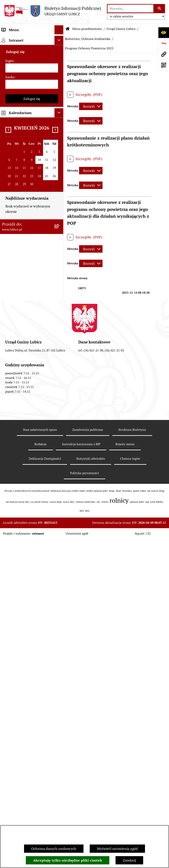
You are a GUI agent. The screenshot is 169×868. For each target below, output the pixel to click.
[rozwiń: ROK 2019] (60, 343)
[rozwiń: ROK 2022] (60, 308)
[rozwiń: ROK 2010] (60, 482)
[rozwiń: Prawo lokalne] (60, 102)
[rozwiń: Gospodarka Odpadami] (60, 154)
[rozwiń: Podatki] (60, 636)
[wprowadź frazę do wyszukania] (130, 9)
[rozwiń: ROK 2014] (60, 401)
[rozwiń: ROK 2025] (60, 273)
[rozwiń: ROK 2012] (60, 459)
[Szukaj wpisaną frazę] (159, 9)
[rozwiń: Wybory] (60, 91)
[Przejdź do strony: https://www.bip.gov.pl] (164, 43)
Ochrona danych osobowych (54, 849)
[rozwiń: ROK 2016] (60, 378)
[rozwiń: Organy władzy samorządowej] (60, 62)
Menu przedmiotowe (87, 29)
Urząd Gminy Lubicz (121, 29)
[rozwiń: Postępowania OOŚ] (60, 551)
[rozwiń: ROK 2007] (60, 517)
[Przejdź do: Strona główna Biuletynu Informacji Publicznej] (68, 29)
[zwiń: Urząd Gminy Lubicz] (60, 114)
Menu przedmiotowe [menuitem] (18, 39)
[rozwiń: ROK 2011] (60, 470)
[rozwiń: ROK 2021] (60, 320)
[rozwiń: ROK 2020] (60, 331)
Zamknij (129, 860)
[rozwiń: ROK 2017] (60, 366)
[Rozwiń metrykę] (91, 106)
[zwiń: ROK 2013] (60, 413)
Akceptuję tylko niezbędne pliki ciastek (68, 860)
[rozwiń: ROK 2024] (60, 285)
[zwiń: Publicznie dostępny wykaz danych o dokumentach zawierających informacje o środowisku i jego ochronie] (60, 217)
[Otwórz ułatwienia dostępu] (164, 33)
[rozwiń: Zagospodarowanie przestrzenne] (60, 166)
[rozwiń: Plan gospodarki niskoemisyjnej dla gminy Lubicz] (60, 563)
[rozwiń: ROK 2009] (60, 494)
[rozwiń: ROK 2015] (60, 390)
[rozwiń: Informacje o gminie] (60, 50)
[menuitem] (32, 50)
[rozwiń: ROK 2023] (60, 296)
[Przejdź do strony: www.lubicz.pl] (164, 54)
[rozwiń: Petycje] (60, 751)
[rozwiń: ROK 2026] (60, 261)
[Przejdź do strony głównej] (53, 11)
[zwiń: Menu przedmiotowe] (60, 39)
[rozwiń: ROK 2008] (60, 505)
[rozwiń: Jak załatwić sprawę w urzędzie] (60, 762)
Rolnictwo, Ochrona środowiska (88, 39)
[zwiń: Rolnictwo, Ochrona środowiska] (60, 183)
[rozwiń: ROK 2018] (60, 355)
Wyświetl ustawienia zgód (117, 849)
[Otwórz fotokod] (164, 65)
